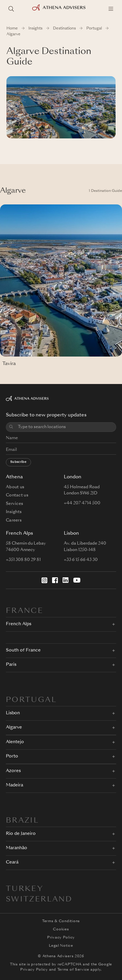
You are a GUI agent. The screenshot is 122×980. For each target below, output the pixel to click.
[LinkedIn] (66, 580)
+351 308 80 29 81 (23, 560)
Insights (35, 28)
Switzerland (39, 900)
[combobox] (65, 427)
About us (15, 487)
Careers (14, 520)
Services (14, 504)
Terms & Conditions (61, 921)
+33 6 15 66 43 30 (81, 560)
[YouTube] (77, 580)
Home (12, 28)
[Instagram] (44, 580)
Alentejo (15, 742)
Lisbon (13, 713)
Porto (12, 756)
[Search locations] (11, 9)
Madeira (14, 785)
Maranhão (17, 848)
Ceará (12, 862)
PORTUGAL (31, 700)
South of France (23, 650)
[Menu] (111, 9)
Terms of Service (73, 970)
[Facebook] (55, 580)
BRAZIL (22, 821)
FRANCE (25, 611)
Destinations (64, 28)
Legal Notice (61, 946)
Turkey (25, 889)
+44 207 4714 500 (82, 503)
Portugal (94, 28)
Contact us (17, 495)
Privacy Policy (61, 938)
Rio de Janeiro (21, 834)
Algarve (14, 728)
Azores (13, 771)
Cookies (61, 929)
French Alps (19, 624)
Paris (11, 665)
